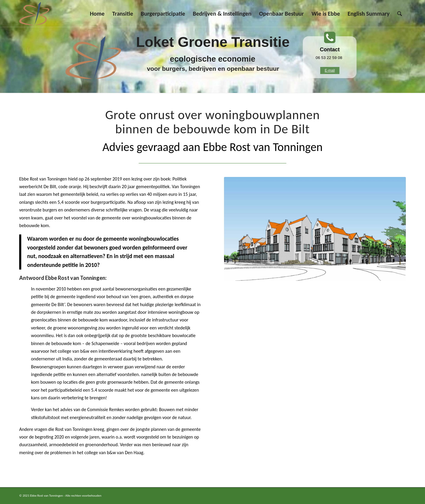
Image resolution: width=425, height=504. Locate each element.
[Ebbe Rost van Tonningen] (34, 14)
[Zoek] (400, 14)
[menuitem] (97, 14)
